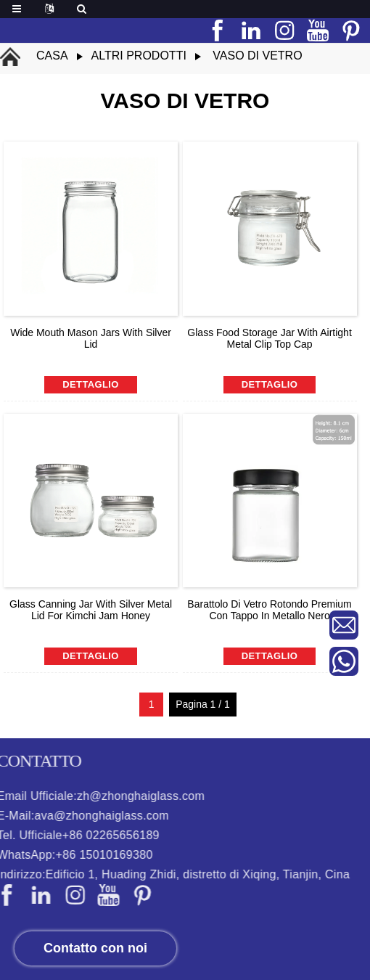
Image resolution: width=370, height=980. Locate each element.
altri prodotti (139, 56)
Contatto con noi (95, 948)
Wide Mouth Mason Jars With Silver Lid (91, 338)
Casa (52, 56)
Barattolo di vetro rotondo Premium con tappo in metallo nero (269, 610)
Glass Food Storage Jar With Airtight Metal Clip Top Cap (269, 338)
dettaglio (91, 384)
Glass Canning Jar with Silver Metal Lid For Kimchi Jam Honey (91, 610)
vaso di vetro (257, 56)
